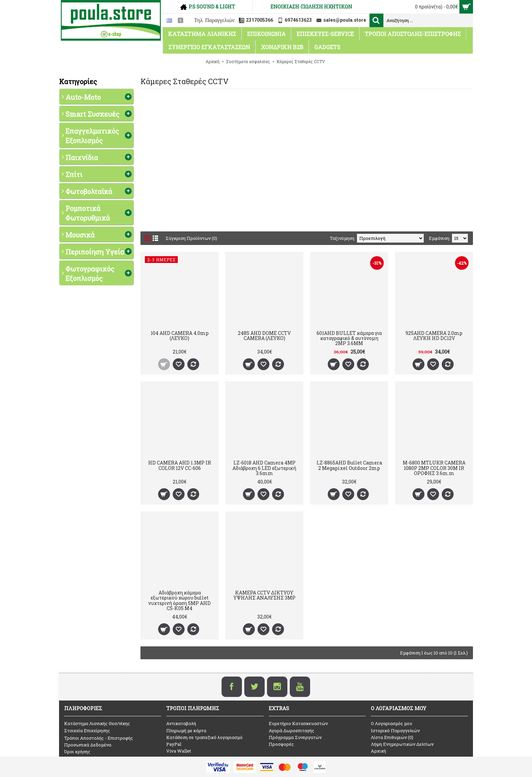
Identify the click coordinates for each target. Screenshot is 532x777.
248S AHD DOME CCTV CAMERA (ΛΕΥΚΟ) (264, 336)
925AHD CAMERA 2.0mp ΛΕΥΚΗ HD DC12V (434, 336)
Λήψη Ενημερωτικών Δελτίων (402, 744)
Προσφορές (281, 744)
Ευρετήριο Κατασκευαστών (298, 723)
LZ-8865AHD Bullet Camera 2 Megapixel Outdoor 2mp (349, 465)
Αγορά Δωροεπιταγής (291, 731)
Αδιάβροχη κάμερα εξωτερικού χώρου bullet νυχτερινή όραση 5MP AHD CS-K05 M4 (179, 600)
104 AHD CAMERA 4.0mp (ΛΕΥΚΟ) (180, 336)
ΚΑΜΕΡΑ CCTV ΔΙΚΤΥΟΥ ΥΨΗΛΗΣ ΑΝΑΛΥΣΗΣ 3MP (264, 595)
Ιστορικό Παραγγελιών (395, 731)
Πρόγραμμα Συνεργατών (295, 737)
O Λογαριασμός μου (392, 723)
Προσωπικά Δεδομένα (88, 745)
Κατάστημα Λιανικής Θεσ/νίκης (97, 723)
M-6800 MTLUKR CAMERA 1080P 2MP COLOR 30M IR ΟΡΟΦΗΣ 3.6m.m (434, 468)
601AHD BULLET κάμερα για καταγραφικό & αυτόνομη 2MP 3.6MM (349, 338)
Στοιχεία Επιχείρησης (87, 731)
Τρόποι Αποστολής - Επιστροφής (99, 738)
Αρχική (378, 751)
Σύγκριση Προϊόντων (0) (191, 238)
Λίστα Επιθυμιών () (392, 737)
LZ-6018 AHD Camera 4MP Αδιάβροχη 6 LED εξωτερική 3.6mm (264, 468)
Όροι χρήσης (77, 752)
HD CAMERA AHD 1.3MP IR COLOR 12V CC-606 (180, 465)
